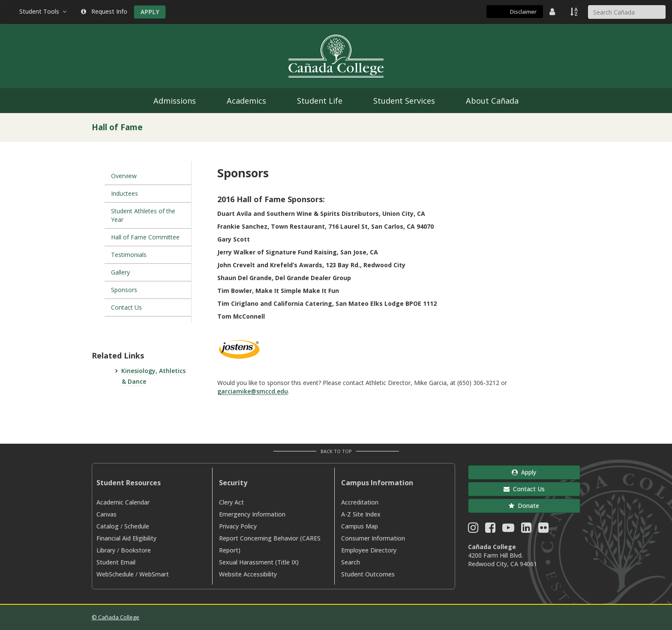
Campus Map (360, 526)
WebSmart (154, 574)
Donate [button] (524, 506)
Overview (124, 176)
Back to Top (336, 451)
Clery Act (231, 502)
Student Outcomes (368, 574)
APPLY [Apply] (150, 12)
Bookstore (136, 550)
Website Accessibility (248, 574)
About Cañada (492, 101)
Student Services (404, 101)
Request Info (104, 11)
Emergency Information (252, 514)
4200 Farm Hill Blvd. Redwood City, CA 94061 (502, 560)
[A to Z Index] (575, 12)
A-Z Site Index (361, 514)
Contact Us (126, 307)
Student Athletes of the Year (143, 215)
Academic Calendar (123, 502)
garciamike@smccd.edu (253, 391)
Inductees (124, 193)
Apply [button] (524, 472)
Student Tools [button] (44, 11)
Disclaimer (523, 12)
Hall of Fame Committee (145, 237)
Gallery (120, 272)
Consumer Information (373, 538)
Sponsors (124, 290)
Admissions (175, 101)
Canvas (106, 514)
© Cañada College (115, 617)
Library (106, 550)
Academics (246, 101)
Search (351, 562)
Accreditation (360, 502)
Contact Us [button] (524, 489)
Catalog (108, 526)
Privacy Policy (238, 526)
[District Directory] (553, 12)
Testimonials (129, 255)
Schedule (137, 526)
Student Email (116, 562)
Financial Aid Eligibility (126, 538)
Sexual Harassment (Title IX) (259, 562)
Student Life (320, 101)
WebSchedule (115, 574)
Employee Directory (369, 550)
